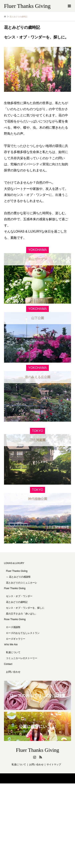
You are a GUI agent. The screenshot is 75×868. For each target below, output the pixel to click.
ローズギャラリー (16, 656)
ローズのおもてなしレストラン (23, 650)
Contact (8, 681)
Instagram (35, 774)
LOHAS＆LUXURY (14, 580)
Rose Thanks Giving (15, 636)
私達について (13, 669)
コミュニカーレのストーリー (22, 675)
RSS (41, 774)
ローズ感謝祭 (13, 644)
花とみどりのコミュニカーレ (22, 600)
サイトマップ (54, 781)
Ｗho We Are (11, 661)
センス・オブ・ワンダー (19, 613)
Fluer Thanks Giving (15, 605)
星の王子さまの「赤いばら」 (22, 631)
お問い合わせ (13, 689)
